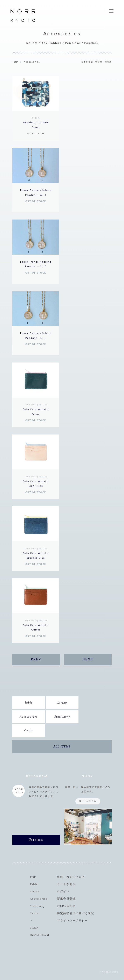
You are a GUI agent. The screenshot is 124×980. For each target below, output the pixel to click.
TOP (15, 62)
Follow (36, 840)
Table (29, 703)
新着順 (108, 62)
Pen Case (73, 43)
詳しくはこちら (88, 801)
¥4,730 (36, 125)
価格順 (99, 62)
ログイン (63, 891)
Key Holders (51, 43)
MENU (111, 11)
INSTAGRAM (40, 935)
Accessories (32, 62)
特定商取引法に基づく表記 (76, 913)
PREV (36, 659)
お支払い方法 (76, 877)
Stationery (62, 717)
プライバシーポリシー (73, 920)
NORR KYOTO (23, 22)
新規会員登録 (66, 899)
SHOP (34, 928)
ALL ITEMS (62, 747)
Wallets (32, 43)
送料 (60, 877)
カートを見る (66, 884)
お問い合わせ (66, 906)
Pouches (91, 43)
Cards (29, 730)
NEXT (88, 659)
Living (62, 703)
